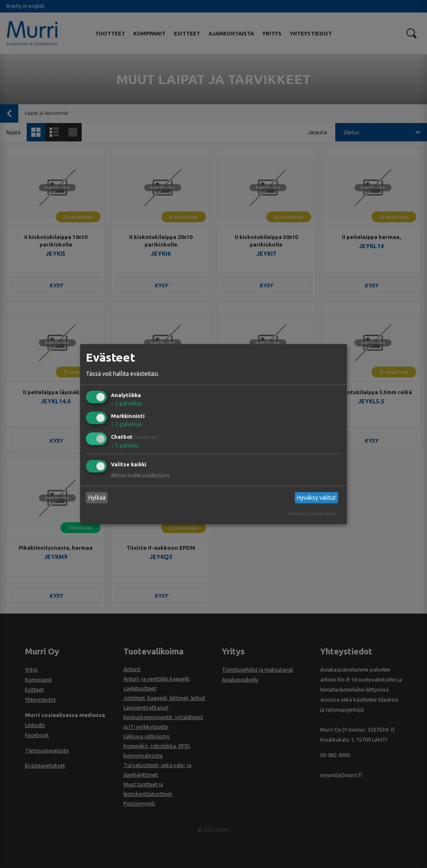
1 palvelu (125, 445)
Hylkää (97, 498)
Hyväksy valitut (316, 498)
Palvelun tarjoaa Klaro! (313, 513)
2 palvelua (126, 403)
